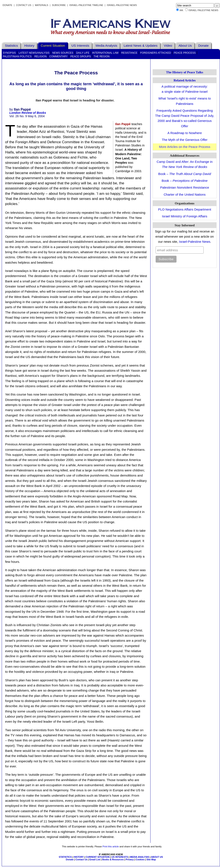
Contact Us (24, 5)
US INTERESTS (120, 857)
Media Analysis (106, 45)
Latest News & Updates (141, 45)
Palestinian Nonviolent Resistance (185, 187)
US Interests (80, 45)
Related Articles (185, 80)
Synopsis (9, 53)
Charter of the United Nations (185, 194)
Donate (7, 5)
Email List (95, 859)
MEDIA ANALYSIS (140, 857)
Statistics (11, 45)
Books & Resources (113, 859)
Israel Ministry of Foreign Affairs (185, 216)
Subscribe (59, 5)
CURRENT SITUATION (97, 857)
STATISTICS (65, 857)
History (29, 45)
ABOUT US (157, 857)
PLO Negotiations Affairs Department (185, 209)
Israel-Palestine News (122, 5)
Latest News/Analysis (34, 53)
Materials (42, 5)
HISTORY (79, 857)
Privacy (130, 859)
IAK (181, 10)
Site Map (151, 859)
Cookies (140, 859)
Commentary (59, 56)
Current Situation (53, 45)
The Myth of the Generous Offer (185, 140)
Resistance (129, 53)
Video (168, 45)
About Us (185, 45)
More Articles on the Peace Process (185, 147)
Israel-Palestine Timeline (87, 5)
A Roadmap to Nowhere (185, 133)
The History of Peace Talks (185, 72)
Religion (40, 56)
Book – (185, 174)
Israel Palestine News (203, 10)
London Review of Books (28, 113)
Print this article (111, 846)
